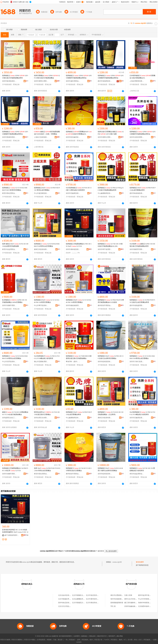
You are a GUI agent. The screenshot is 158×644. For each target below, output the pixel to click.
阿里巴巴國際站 (17, 640)
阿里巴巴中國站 (30, 640)
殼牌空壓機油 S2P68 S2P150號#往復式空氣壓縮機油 (47, 77)
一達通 (154, 640)
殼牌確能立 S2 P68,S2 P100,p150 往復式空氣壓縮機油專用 (111, 189)
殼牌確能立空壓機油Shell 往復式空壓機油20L (79, 133)
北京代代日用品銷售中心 (67, 606)
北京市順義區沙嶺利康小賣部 (82, 603)
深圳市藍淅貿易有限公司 (9, 81)
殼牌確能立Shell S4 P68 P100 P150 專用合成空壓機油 (47, 189)
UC (125, 640)
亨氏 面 (113, 606)
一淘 (66, 640)
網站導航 (120, 636)
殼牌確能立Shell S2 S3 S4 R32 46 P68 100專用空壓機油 (47, 301)
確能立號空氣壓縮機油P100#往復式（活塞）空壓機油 (47, 133)
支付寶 (130, 640)
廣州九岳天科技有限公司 (133, 599)
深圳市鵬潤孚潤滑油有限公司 (137, 249)
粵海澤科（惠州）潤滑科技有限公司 (73, 362)
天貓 (55, 640)
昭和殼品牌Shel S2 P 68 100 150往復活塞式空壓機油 (47, 413)
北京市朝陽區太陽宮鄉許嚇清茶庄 (84, 595)
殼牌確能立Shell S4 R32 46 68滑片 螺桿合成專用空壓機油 (110, 469)
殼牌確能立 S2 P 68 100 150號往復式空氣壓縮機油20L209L (110, 245)
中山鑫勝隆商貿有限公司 (105, 193)
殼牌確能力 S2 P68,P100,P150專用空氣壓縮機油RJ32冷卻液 (111, 301)
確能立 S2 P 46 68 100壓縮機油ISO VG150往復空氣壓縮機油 (15, 413)
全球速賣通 (41, 640)
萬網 (120, 640)
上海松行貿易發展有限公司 (41, 137)
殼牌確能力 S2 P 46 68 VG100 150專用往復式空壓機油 (79, 469)
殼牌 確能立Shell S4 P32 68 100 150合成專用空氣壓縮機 (15, 245)
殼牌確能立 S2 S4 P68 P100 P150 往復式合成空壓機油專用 (142, 301)
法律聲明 (76, 636)
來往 (136, 640)
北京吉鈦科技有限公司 (66, 595)
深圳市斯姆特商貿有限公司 (9, 137)
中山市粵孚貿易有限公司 (41, 305)
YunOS (107, 640)
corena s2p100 (117, 562)
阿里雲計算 (98, 640)
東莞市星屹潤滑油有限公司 (9, 193)
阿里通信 (114, 640)
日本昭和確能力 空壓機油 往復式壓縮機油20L (142, 77)
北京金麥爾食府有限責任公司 (82, 599)
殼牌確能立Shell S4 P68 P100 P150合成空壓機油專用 (143, 189)
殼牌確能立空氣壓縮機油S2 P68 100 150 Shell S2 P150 (79, 245)
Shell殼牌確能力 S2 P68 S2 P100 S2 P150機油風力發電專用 (47, 357)
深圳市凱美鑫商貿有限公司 (73, 137)
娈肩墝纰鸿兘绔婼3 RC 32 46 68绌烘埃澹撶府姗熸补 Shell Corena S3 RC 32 (15, 531)
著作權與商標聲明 (65, 636)
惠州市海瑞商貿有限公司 (105, 81)
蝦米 (91, 640)
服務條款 (84, 636)
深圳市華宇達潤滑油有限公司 (105, 249)
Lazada (79, 642)
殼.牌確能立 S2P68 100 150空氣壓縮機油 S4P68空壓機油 (14, 301)
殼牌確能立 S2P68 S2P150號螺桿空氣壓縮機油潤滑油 (79, 77)
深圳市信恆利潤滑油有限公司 (137, 137)
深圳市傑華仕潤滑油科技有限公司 (41, 81)
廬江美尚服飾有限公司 (132, 603)
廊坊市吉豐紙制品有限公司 (120, 595)
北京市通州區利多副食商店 (95, 599)
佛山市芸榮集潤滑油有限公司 (41, 362)
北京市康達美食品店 (93, 603)
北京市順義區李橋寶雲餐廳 (68, 599)
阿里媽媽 (85, 640)
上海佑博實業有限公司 (137, 81)
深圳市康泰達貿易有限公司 (73, 249)
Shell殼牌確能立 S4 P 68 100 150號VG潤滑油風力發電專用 (79, 189)
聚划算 (60, 640)
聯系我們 (112, 636)
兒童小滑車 (128, 595)
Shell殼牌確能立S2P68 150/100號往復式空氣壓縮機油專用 (142, 245)
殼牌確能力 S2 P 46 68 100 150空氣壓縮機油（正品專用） (111, 413)
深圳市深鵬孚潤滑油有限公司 (9, 305)
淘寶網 (49, 640)
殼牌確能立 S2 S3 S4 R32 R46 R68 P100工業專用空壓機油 (15, 189)
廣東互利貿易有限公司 (41, 249)
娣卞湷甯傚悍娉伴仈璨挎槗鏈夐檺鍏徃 (12, 535)
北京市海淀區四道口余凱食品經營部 (98, 595)
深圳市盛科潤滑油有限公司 (73, 81)
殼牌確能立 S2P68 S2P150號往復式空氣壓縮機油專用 (15, 77)
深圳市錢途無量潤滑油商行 (73, 305)
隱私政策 (92, 636)
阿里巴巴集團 (5, 640)
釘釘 (140, 640)
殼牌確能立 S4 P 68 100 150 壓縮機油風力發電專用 (142, 469)
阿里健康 (147, 640)
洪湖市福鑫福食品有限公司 (134, 606)
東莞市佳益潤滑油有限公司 (9, 249)
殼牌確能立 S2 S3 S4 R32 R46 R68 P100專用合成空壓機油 (142, 357)
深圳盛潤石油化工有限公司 (9, 418)
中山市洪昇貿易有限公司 (9, 362)
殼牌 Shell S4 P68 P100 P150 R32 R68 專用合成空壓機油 (47, 469)
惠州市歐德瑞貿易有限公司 (137, 193)
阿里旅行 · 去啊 (75, 640)
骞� (26, 535)
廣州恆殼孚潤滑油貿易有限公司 (105, 305)
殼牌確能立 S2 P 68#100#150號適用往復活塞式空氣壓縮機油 (79, 357)
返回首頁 (101, 551)
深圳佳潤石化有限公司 (41, 418)
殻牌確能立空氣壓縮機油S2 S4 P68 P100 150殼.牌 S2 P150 (15, 469)
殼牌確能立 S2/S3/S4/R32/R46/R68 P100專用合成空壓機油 (47, 245)
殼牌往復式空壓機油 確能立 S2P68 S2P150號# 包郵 (111, 133)
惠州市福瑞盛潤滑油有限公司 (137, 305)
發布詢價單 (140, 562)
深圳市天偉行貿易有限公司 (137, 362)
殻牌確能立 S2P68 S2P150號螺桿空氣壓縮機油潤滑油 (15, 133)
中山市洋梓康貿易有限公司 (148, 599)
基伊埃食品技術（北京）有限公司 (70, 603)
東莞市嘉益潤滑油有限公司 (137, 474)
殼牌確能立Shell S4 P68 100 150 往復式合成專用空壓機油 (111, 357)
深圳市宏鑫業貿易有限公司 (73, 193)
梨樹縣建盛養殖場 (117, 603)
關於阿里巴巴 (102, 636)
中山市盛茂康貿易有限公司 (41, 193)
